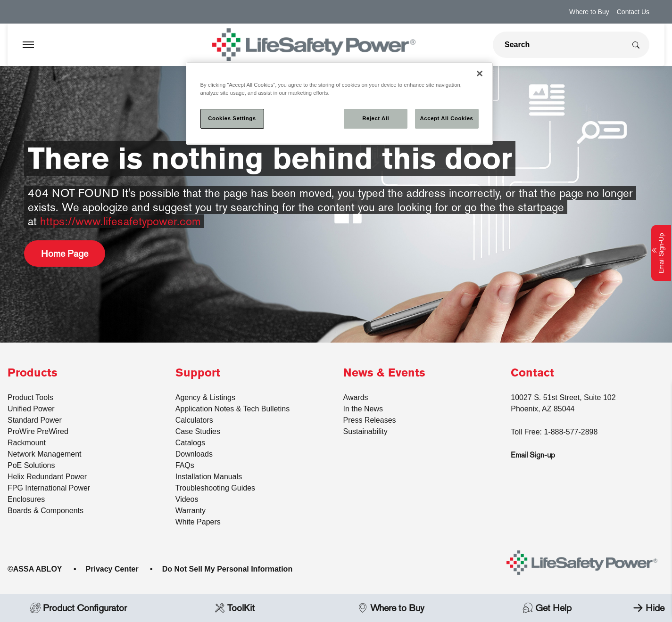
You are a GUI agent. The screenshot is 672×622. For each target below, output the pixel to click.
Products (33, 373)
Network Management (45, 454)
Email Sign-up (533, 455)
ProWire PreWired (38, 431)
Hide (647, 608)
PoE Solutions (31, 465)
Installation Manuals (209, 477)
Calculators (194, 420)
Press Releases (370, 420)
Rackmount (27, 443)
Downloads (194, 454)
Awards (356, 397)
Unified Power (31, 409)
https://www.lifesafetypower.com (120, 221)
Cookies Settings (232, 118)
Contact (532, 373)
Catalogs (190, 443)
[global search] (559, 45)
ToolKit (234, 608)
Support (198, 373)
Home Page (65, 254)
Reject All (376, 118)
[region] (340, 103)
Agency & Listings (205, 397)
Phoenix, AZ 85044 (543, 409)
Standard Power (35, 420)
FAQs (185, 465)
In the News (363, 409)
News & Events (384, 373)
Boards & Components (46, 511)
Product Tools (30, 397)
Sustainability (365, 431)
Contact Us (633, 12)
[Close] (480, 74)
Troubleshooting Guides (215, 488)
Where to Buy (589, 12)
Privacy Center (112, 569)
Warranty (191, 511)
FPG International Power (49, 488)
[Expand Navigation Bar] (28, 45)
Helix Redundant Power (47, 477)
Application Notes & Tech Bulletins (233, 409)
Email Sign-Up (661, 253)
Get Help (547, 608)
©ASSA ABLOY (35, 569)
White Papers (198, 522)
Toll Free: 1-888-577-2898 (554, 432)
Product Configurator (78, 608)
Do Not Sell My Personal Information (227, 569)
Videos (187, 499)
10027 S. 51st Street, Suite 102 (563, 397)
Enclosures (26, 499)
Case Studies (198, 431)
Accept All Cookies (447, 118)
